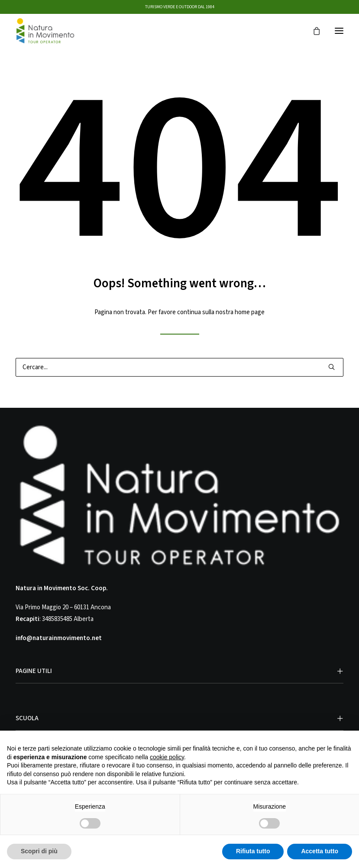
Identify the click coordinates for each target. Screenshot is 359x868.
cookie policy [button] (167, 757)
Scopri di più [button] (39, 851)
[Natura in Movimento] (45, 31)
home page (250, 312)
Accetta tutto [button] (320, 851)
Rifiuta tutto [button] (253, 851)
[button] (339, 31)
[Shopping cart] (313, 31)
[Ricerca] (179, 367)
